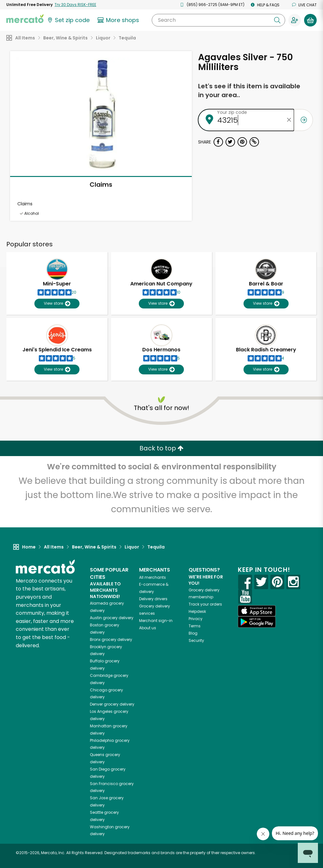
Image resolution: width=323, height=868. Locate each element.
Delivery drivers (153, 599)
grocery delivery (112, 618)
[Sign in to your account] (295, 20)
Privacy (196, 619)
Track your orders (205, 604)
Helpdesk (197, 611)
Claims (101, 185)
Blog (193, 633)
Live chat (304, 5)
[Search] (218, 20)
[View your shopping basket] (310, 20)
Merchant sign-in (156, 621)
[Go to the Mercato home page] (25, 18)
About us (148, 628)
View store (57, 304)
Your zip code (232, 112)
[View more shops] (119, 20)
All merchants (153, 577)
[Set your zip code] (68, 20)
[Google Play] (257, 622)
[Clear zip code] (289, 120)
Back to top (161, 448)
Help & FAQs (265, 5)
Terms (195, 626)
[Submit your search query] (277, 20)
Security (196, 640)
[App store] (257, 611)
